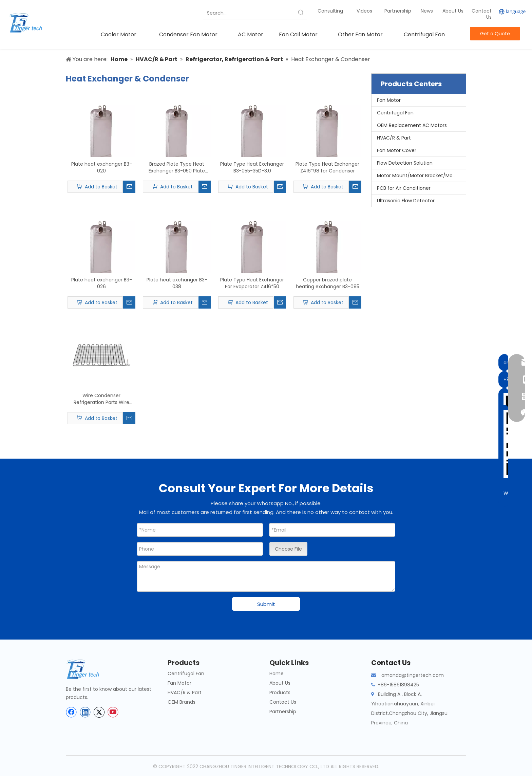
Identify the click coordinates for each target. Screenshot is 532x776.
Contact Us (482, 14)
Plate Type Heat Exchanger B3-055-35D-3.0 (252, 167)
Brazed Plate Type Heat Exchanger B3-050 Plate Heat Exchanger (177, 167)
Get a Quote (495, 34)
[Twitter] (99, 712)
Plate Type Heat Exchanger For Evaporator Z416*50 (252, 283)
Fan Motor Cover (397, 150)
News (427, 11)
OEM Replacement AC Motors (412, 125)
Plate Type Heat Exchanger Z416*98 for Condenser (327, 167)
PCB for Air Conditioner (404, 188)
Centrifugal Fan (395, 113)
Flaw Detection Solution (405, 163)
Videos (364, 11)
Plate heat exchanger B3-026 (102, 283)
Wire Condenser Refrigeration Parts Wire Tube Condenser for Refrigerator (101, 399)
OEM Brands (182, 702)
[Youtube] (113, 712)
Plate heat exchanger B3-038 (177, 283)
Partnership (398, 11)
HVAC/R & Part (394, 138)
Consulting (330, 11)
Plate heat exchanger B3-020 (102, 167)
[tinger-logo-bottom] (88, 669)
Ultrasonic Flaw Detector (406, 201)
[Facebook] (71, 712)
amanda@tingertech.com (413, 675)
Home (277, 673)
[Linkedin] (85, 712)
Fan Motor (389, 100)
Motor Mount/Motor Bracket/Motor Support (421, 175)
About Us (453, 11)
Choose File (288, 549)
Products (280, 692)
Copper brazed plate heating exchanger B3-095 (328, 283)
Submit (266, 604)
